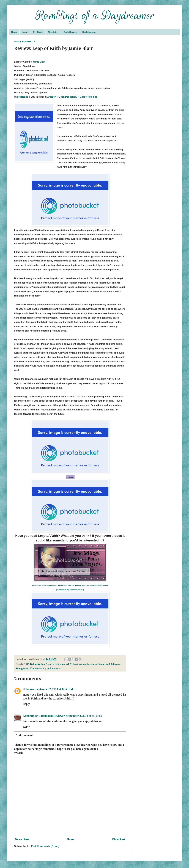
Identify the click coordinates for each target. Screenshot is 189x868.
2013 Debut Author (35, 664)
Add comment (24, 735)
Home (14, 32)
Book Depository (68, 97)
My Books (38, 32)
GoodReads (22, 97)
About (25, 32)
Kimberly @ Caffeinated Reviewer (44, 716)
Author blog (81, 585)
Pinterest (63, 585)
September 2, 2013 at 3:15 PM (84, 716)
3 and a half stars (56, 664)
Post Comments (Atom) (45, 846)
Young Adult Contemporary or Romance (38, 668)
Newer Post (22, 839)
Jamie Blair (39, 62)
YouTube (71, 585)
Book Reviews (70, 32)
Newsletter (53, 32)
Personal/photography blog (97, 585)
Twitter (44, 585)
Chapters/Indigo (89, 97)
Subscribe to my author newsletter (70, 590)
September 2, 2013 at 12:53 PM (54, 689)
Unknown (29, 689)
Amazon (52, 97)
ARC (69, 664)
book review (80, 664)
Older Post (118, 839)
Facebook (36, 585)
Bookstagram (89, 32)
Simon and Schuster (109, 664)
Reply (26, 704)
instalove (92, 664)
